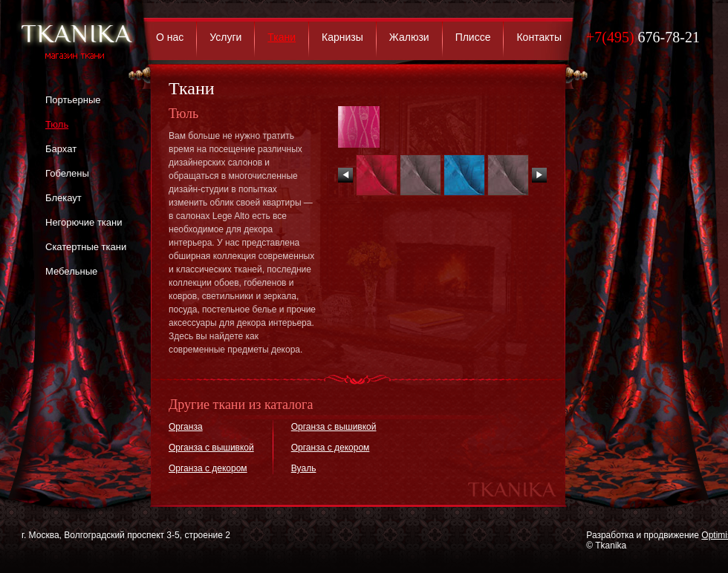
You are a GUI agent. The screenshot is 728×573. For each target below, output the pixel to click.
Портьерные (73, 100)
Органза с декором (208, 468)
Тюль (57, 124)
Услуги (225, 37)
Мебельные (71, 271)
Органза (186, 427)
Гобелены (67, 173)
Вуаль (304, 468)
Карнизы (342, 37)
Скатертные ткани (86, 247)
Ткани (282, 37)
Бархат (61, 149)
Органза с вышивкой (211, 448)
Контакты (539, 37)
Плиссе (473, 37)
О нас (170, 37)
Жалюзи (409, 37)
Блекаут (64, 198)
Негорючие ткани (84, 222)
